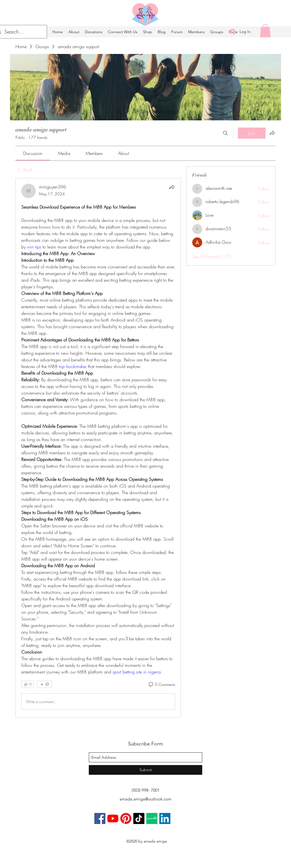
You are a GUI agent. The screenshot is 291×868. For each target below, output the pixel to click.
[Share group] (272, 133)
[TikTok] (139, 818)
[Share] (172, 187)
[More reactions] (45, 684)
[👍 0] (28, 684)
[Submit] (145, 770)
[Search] (225, 133)
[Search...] (20, 32)
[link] (33, 153)
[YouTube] (113, 818)
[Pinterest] (126, 818)
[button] (265, 31)
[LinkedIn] (165, 818)
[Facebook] (100, 818)
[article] (98, 448)
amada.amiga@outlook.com (145, 799)
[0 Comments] (162, 685)
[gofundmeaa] (152, 818)
